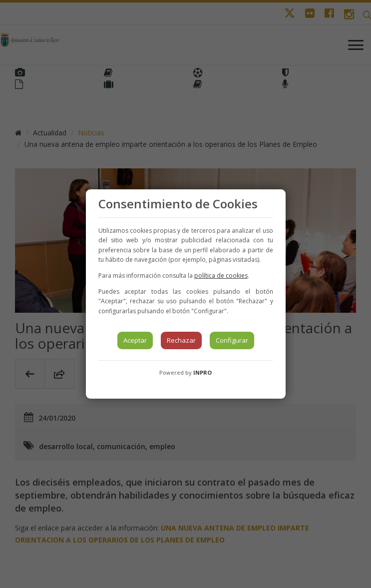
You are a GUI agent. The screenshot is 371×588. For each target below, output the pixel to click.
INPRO (202, 372)
